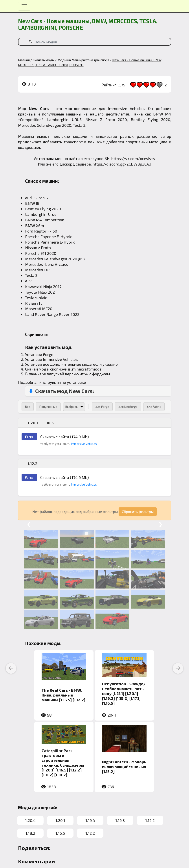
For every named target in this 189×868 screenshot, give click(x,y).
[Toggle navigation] (24, 6)
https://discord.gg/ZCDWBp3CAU (122, 164)
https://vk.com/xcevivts (133, 158)
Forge (48, 354)
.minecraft (81, 369)
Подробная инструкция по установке (52, 382)
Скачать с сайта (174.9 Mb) (65, 437)
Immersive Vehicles (126, 108)
